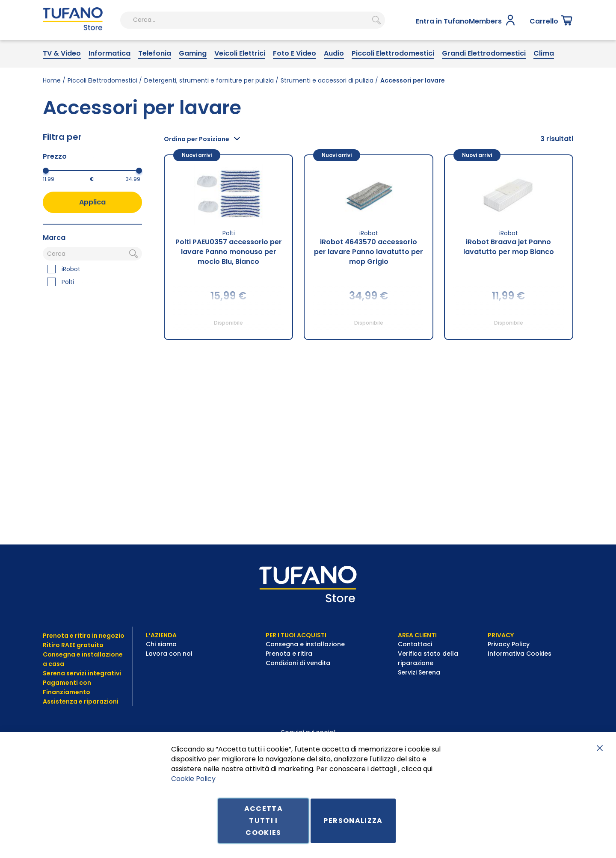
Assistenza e (63, 701)
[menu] (308, 81)
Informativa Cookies (520, 654)
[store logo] (69, 48)
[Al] (117, 206)
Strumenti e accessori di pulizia (327, 107)
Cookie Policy (193, 778)
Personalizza (353, 821)
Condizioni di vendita (298, 663)
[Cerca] (92, 281)
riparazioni (101, 701)
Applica (92, 229)
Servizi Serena (419, 672)
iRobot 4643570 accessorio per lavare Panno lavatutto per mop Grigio (369, 278)
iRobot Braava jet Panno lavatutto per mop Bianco (509, 273)
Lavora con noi (170, 654)
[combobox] (228, 48)
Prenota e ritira (290, 654)
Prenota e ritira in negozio (84, 636)
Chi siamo (161, 644)
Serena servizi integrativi (83, 673)
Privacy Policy (509, 644)
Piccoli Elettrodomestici (102, 107)
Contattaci (416, 644)
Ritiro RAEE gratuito (73, 645)
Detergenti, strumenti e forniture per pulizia (209, 107)
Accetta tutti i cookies (264, 821)
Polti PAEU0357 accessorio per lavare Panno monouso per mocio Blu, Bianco (229, 278)
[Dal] (66, 206)
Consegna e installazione (305, 644)
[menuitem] (62, 81)
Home (52, 107)
